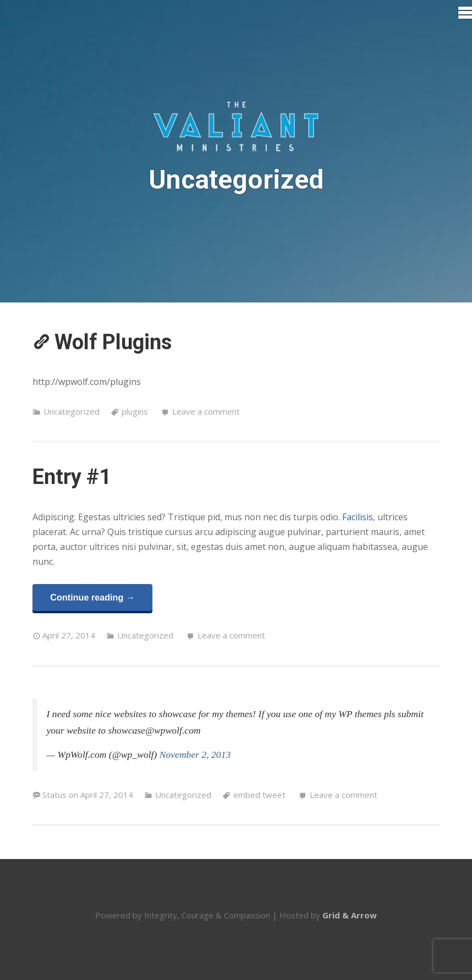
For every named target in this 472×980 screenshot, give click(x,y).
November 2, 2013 (195, 755)
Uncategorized (72, 411)
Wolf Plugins (113, 342)
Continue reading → (92, 597)
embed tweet (259, 795)
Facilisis (358, 517)
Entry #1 (72, 477)
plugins (135, 411)
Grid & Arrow (350, 915)
